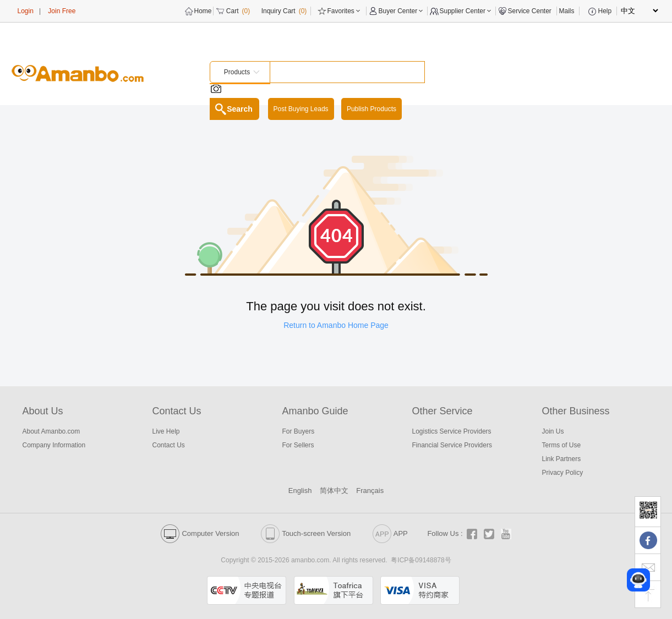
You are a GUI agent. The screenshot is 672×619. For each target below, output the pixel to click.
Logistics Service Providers (452, 431)
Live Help (166, 431)
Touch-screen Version (306, 533)
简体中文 (334, 491)
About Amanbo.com (51, 431)
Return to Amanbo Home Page (336, 325)
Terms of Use (562, 445)
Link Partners (562, 459)
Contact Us (169, 445)
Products (237, 72)
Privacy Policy (563, 473)
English (300, 491)
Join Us (553, 431)
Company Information (54, 445)
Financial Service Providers (452, 445)
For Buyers (299, 431)
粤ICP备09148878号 (421, 560)
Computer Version (200, 533)
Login (26, 11)
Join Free (62, 11)
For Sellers (298, 445)
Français (370, 491)
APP (390, 533)
